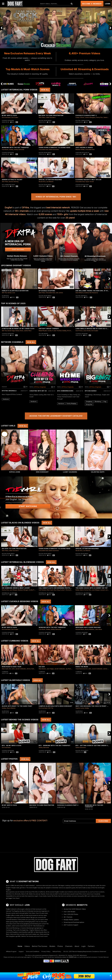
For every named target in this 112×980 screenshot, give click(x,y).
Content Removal (104, 957)
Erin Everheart (6, 117)
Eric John (12, 669)
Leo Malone (50, 182)
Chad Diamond (80, 669)
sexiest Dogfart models (57, 892)
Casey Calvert (80, 117)
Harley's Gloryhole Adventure (15, 291)
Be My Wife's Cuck (9, 115)
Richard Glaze (70, 590)
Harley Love (11, 293)
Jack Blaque (13, 590)
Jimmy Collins (31, 669)
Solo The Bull (58, 331)
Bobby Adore (80, 590)
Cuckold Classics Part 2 (86, 115)
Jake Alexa (98, 629)
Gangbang (89, 401)
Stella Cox (32, 894)
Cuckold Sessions (8, 121)
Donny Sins (5, 590)
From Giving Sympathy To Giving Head (55, 147)
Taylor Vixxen (90, 182)
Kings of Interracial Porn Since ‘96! (56, 197)
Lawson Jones (105, 590)
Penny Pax (99, 117)
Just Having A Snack (84, 147)
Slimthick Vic (10, 894)
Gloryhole (5, 296)
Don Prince (79, 331)
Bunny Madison (90, 629)
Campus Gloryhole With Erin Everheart (56, 706)
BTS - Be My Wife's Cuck (12, 745)
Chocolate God (43, 149)
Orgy (105, 401)
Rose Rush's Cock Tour (12, 667)
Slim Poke (42, 117)
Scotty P (50, 331)
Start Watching (28, 506)
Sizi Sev (42, 667)
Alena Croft (25, 894)
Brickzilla (18, 894)
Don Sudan (15, 117)
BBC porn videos (90, 896)
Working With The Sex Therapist (15, 147)
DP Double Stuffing (47, 291)
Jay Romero (69, 669)
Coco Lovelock (100, 892)
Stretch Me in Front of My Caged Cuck (18, 329)
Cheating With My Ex (82, 153)
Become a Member (92, 4)
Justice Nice (28, 331)
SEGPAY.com (73, 957)
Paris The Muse (82, 667)
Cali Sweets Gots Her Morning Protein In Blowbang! (61, 588)
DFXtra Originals (81, 296)
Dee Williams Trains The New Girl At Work (93, 291)
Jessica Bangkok (90, 117)
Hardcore (6, 399)
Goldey (11, 149)
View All (45, 90)
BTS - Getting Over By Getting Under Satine (94, 745)
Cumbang (5, 672)
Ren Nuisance (94, 293)
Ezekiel (87, 293)
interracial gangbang (23, 924)
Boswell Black (80, 629)
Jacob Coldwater (21, 669)
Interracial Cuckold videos (21, 917)
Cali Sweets (42, 590)
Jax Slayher (42, 894)
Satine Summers (54, 149)
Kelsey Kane (19, 331)
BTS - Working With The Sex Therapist (55, 745)
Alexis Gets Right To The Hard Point (17, 706)
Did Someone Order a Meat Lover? (16, 588)
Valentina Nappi (98, 472)
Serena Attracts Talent (12, 180)
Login (108, 4)
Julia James (59, 293)
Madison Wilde (80, 149)
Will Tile (4, 293)
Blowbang (98, 401)
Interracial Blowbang (9, 593)
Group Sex (89, 405)
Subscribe (103, 821)
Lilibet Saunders (51, 117)
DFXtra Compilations (83, 121)
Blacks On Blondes (45, 121)
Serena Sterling (14, 182)
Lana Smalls (87, 331)
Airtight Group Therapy (49, 329)
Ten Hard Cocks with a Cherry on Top (92, 588)
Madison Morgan (23, 590)
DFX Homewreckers (8, 185)
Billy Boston (42, 669)
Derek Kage (11, 331)
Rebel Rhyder (43, 331)
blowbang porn (37, 924)
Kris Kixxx (70, 331)
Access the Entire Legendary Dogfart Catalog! (56, 416)
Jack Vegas (50, 669)
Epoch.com (14, 957)
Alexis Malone (11, 708)
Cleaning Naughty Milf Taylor (88, 180)
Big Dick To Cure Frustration (51, 115)
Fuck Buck (5, 149)
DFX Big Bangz (43, 334)
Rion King (57, 590)
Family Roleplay (72, 404)
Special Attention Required (50, 180)
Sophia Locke (80, 708)
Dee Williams (80, 293)
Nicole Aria (42, 182)
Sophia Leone (15, 472)
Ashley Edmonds (19, 149)
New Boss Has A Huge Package (88, 627)
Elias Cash (50, 590)
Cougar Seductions (82, 185)
